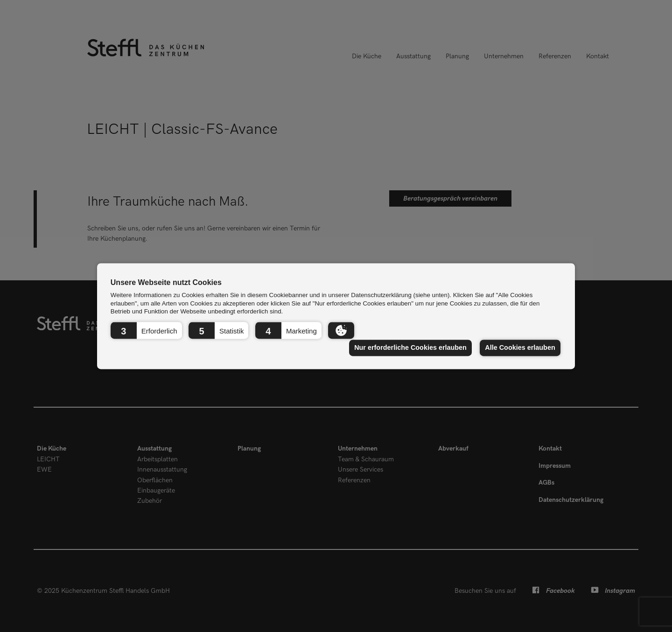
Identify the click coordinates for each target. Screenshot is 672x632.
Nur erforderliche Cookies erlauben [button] (410, 348)
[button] (146, 330)
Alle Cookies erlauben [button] (520, 348)
